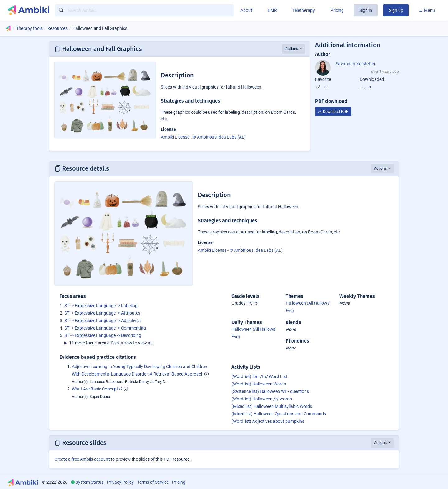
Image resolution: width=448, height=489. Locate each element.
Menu (427, 10)
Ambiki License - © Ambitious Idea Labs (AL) (203, 137)
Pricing (337, 10)
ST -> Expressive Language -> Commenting (105, 328)
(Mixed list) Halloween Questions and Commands (279, 414)
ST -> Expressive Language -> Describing (103, 335)
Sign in (366, 10)
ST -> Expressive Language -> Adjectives (103, 321)
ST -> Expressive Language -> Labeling (101, 306)
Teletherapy (304, 10)
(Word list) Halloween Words (259, 384)
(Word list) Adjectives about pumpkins (268, 421)
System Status (90, 482)
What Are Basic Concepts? (97, 389)
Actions (292, 49)
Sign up (396, 10)
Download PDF (333, 112)
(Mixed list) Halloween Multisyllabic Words (272, 406)
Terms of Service (153, 482)
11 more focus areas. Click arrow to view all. (111, 343)
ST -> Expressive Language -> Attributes (102, 313)
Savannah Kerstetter (356, 64)
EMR (272, 10)
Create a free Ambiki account (82, 459)
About (246, 10)
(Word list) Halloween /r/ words (262, 399)
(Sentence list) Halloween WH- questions (270, 391)
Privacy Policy (120, 482)
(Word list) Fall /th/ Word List (259, 376)
